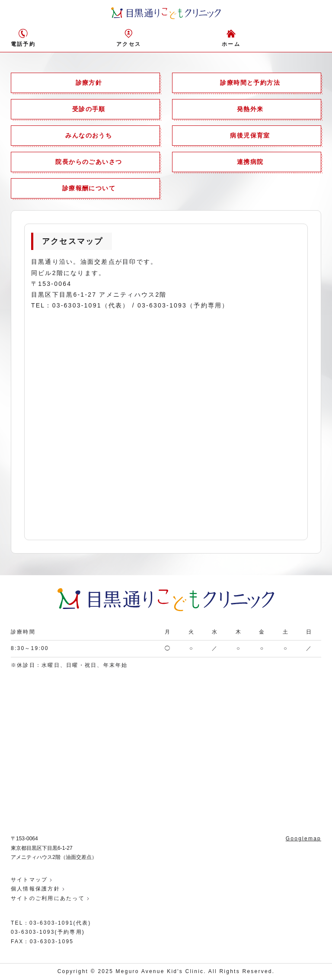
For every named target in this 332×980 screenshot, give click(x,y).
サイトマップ (29, 880)
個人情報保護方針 (35, 889)
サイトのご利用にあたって (48, 898)
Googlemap (303, 839)
